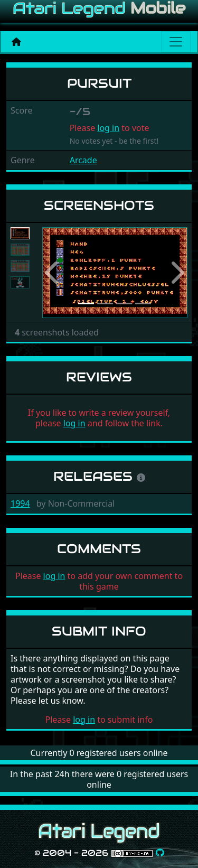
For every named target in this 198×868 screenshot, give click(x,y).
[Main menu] (176, 42)
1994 (20, 503)
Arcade (83, 160)
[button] (53, 273)
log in (108, 128)
